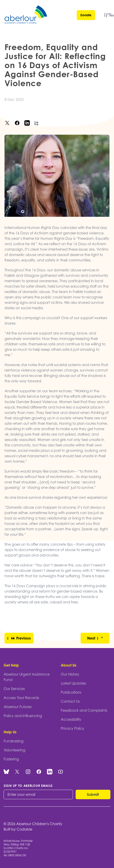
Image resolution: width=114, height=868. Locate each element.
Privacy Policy (72, 728)
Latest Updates (73, 683)
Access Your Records (21, 698)
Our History (70, 674)
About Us (69, 665)
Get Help (11, 665)
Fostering (11, 759)
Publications (71, 692)
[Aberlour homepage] (26, 15)
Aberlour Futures (18, 707)
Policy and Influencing (23, 716)
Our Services (14, 689)
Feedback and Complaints (84, 710)
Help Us (10, 732)
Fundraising (14, 741)
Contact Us (70, 701)
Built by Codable (18, 829)
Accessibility (71, 719)
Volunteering (14, 750)
